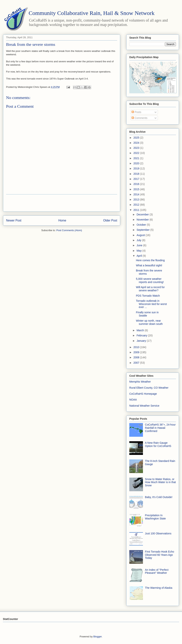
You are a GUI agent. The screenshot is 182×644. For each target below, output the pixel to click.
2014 (137, 194)
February (142, 335)
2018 (137, 174)
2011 (137, 210)
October (142, 225)
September (143, 230)
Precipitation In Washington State (155, 517)
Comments (140, 118)
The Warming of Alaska (159, 588)
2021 (137, 158)
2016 (137, 184)
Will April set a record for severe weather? (150, 289)
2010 (137, 347)
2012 (137, 205)
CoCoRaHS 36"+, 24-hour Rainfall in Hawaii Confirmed (160, 428)
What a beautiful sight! (149, 265)
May (139, 251)
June (140, 245)
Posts (136, 112)
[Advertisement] (62, 203)
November (143, 220)
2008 (137, 357)
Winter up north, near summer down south (149, 322)
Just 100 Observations (158, 533)
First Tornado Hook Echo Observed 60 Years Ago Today (160, 555)
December (143, 214)
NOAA (133, 400)
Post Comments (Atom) (69, 230)
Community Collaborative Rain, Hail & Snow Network (92, 13)
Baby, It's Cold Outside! (159, 497)
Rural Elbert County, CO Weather (149, 388)
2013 (137, 200)
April (140, 256)
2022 (137, 153)
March (141, 330)
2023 (137, 148)
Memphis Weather (140, 382)
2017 (137, 179)
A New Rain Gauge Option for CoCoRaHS (158, 444)
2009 (137, 352)
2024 (137, 143)
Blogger (97, 637)
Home (62, 220)
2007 (137, 363)
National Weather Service (144, 406)
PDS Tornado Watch (148, 296)
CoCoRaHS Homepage (143, 394)
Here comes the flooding (150, 260)
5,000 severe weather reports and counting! (150, 280)
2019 (137, 168)
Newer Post (14, 220)
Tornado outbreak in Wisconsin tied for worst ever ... (151, 304)
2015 (137, 189)
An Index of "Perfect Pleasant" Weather (157, 571)
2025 (137, 138)
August (141, 235)
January (142, 341)
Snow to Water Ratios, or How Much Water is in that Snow (160, 482)
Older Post (110, 220)
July (139, 240)
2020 (137, 163)
